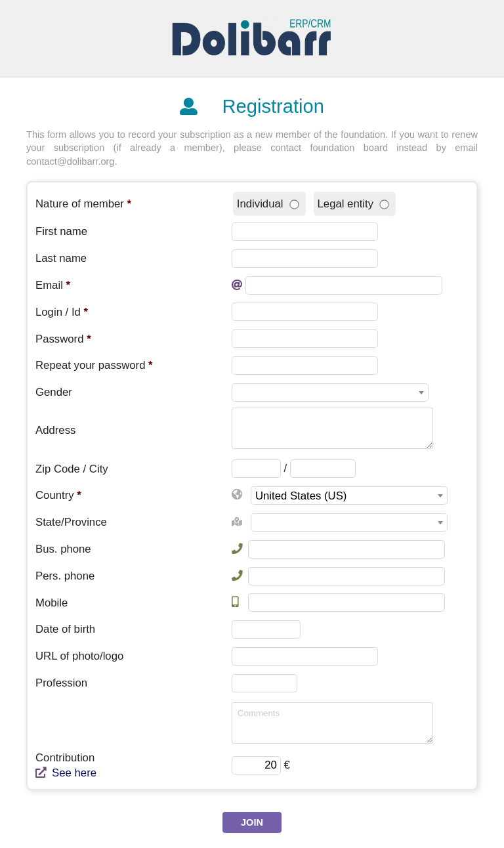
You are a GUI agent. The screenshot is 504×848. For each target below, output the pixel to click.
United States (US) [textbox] (301, 496)
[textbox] (330, 393)
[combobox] (330, 392)
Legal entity (353, 204)
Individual (268, 204)
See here (66, 773)
